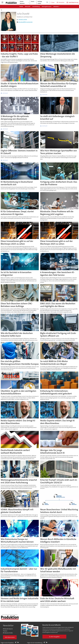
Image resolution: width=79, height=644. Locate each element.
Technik (21, 7)
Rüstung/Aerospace (47, 7)
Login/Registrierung (73, 2)
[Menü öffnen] (2, 2)
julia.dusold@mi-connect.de (25, 22)
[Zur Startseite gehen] (11, 2)
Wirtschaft (28, 7)
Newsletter (62, 2)
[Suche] (47, 2)
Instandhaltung (36, 7)
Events (33, 1)
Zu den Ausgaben (54, 637)
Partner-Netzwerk (22, 2)
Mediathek (56, 7)
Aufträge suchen (40, 2)
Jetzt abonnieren (10, 637)
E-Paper (53, 2)
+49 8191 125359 (23, 19)
